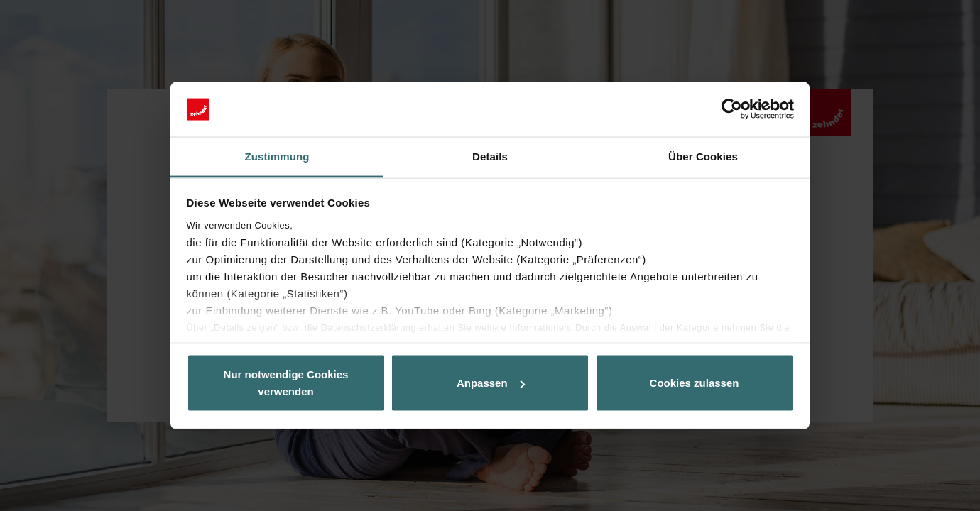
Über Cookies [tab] (703, 156)
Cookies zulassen (695, 383)
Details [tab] (490, 156)
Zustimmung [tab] (277, 156)
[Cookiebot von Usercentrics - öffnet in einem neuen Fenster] (732, 109)
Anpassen (491, 383)
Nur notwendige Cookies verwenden (286, 383)
